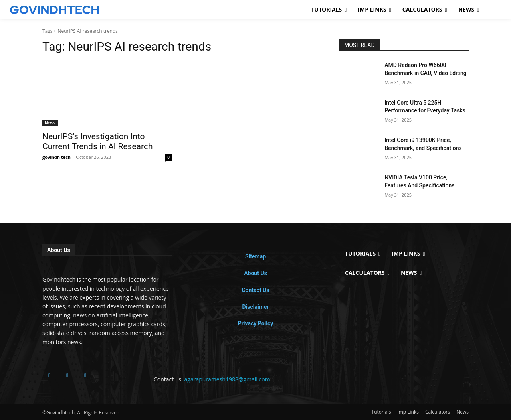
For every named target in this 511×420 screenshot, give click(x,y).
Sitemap (255, 256)
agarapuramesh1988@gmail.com (227, 379)
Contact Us (255, 290)
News (50, 123)
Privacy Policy (256, 323)
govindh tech (56, 157)
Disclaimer (255, 307)
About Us (255, 273)
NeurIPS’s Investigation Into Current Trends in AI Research (97, 141)
